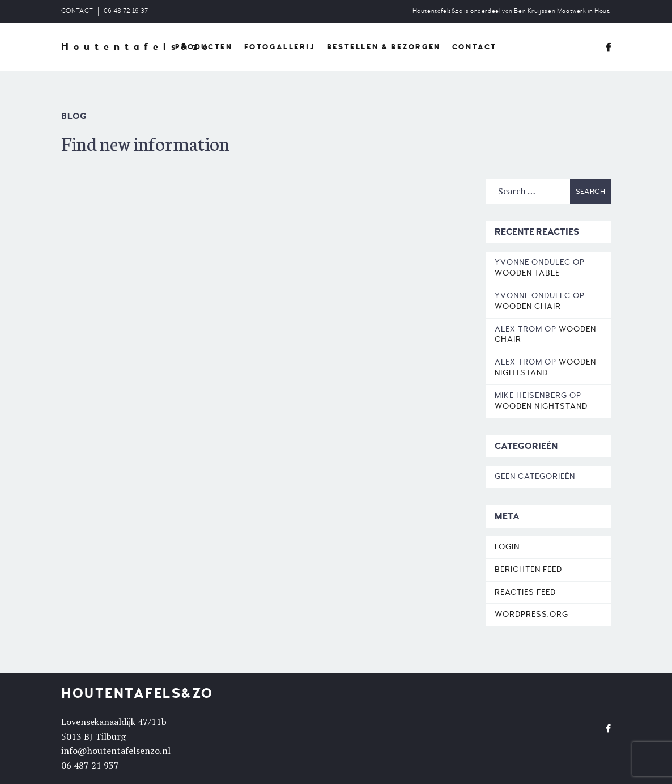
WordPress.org (531, 614)
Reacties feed (525, 592)
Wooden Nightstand (545, 367)
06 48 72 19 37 (126, 11)
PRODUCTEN (204, 47)
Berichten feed (528, 569)
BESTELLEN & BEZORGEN (384, 47)
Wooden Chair (528, 306)
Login (507, 547)
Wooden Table (527, 273)
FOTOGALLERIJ (280, 47)
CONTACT (77, 11)
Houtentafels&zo (137, 47)
